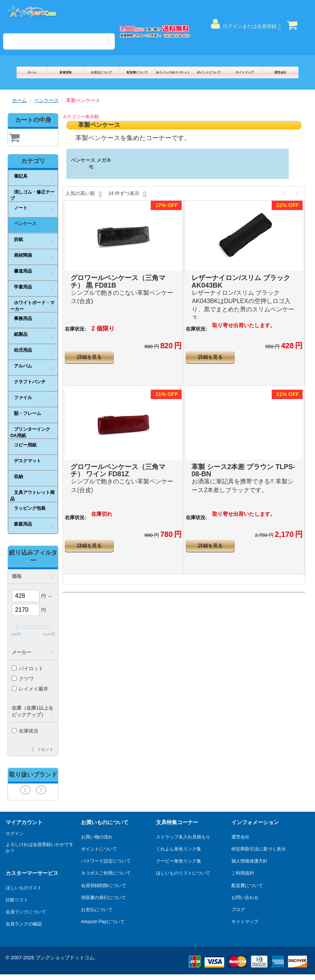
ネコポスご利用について (106, 873)
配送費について (137, 72)
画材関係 (23, 255)
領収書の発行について (104, 898)
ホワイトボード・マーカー (32, 306)
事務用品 (23, 319)
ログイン (15, 834)
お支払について (101, 72)
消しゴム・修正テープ (32, 195)
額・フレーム (28, 413)
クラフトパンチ (30, 382)
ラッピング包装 (30, 508)
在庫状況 (25, 731)
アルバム (23, 366)
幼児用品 (23, 350)
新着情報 (66, 72)
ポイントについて (209, 72)
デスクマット (28, 461)
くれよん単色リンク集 (179, 849)
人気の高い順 (83, 194)
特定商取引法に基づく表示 (258, 849)
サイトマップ (245, 72)
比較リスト (17, 900)
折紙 (18, 239)
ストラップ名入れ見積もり (183, 837)
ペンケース (47, 100)
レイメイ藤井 (30, 689)
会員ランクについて (26, 912)
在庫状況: (75, 329)
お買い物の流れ (97, 837)
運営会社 (280, 72)
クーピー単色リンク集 (179, 861)
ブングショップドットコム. (66, 958)
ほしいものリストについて (183, 873)
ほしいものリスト (24, 888)
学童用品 (23, 287)
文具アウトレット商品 (32, 496)
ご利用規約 (243, 873)
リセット (45, 749)
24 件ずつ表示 (127, 194)
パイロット (28, 668)
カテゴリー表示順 (81, 117)
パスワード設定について (106, 861)
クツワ (23, 679)
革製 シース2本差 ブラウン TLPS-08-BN (243, 471)
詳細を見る (89, 357)
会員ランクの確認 (24, 924)
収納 (18, 477)
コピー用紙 (25, 445)
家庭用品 (23, 524)
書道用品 (23, 271)
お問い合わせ (245, 898)
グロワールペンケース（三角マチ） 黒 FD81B (118, 282)
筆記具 (21, 176)
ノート (21, 208)
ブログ (238, 910)
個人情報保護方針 (249, 861)
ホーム (32, 72)
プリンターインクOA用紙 (30, 432)
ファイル (23, 398)
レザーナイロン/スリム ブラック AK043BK (241, 282)
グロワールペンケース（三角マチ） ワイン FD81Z (118, 471)
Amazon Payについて (103, 922)
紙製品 (21, 334)
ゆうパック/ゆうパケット (173, 72)
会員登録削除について (104, 886)
